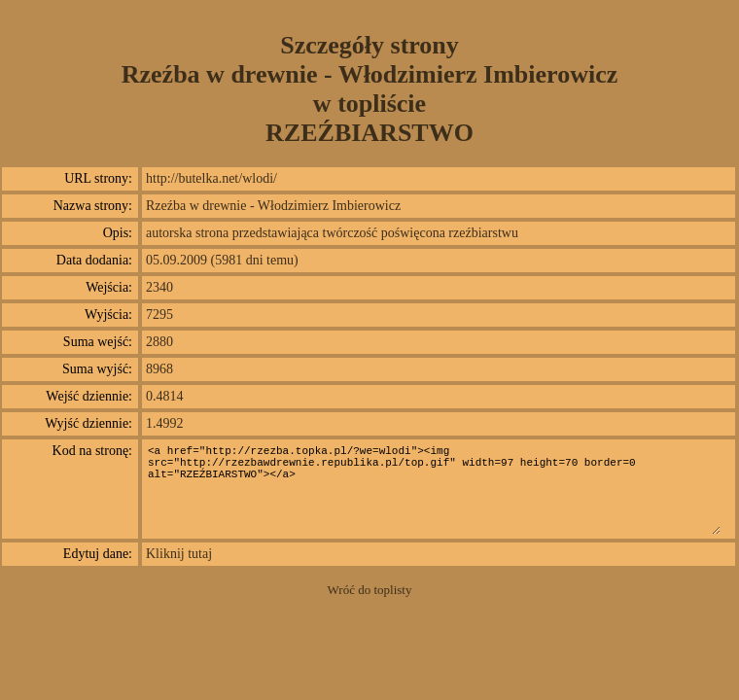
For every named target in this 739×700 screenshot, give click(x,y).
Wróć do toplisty (370, 590)
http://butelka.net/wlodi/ (211, 178)
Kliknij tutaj (179, 554)
